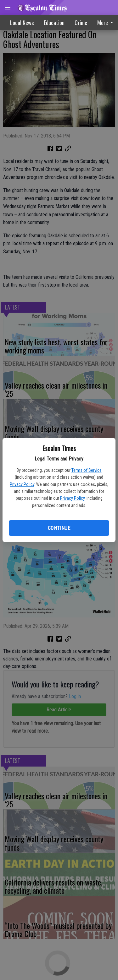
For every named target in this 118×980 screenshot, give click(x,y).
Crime (81, 23)
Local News (22, 23)
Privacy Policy (22, 484)
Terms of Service (87, 470)
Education (54, 23)
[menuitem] (81, 23)
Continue (59, 528)
